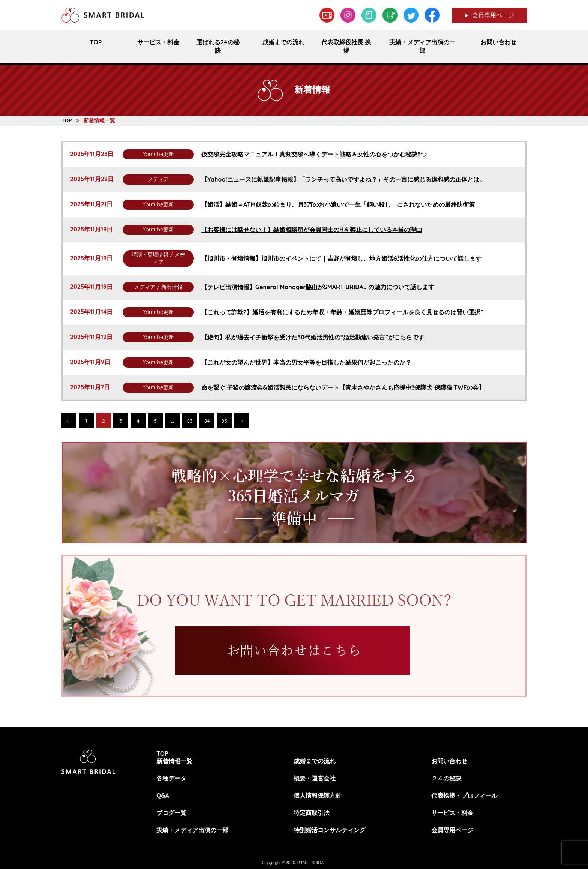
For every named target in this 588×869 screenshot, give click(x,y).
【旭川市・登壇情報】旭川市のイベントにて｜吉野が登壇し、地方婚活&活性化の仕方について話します (341, 258)
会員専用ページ (493, 15)
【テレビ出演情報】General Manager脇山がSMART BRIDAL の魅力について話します (318, 287)
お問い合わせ (449, 761)
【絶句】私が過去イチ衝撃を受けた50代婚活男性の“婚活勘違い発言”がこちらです (313, 337)
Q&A (163, 795)
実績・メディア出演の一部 (192, 830)
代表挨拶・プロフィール (464, 795)
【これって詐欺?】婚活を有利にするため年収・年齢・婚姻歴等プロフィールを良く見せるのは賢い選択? (343, 312)
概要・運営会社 (315, 778)
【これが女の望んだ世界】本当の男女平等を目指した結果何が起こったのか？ (306, 362)
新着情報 (172, 287)
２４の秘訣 (446, 778)
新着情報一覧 (174, 761)
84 (207, 421)
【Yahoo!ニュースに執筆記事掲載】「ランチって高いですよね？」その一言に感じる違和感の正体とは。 (343, 179)
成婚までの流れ (315, 761)
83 (190, 421)
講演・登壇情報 (150, 255)
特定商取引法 (312, 813)
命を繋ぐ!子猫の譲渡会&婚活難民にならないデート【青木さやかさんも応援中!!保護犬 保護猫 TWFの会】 (343, 387)
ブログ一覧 (171, 813)
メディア (158, 179)
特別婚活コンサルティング (330, 830)
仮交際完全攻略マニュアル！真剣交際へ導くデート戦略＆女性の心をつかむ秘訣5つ (314, 154)
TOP (162, 753)
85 (224, 421)
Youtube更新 (158, 154)
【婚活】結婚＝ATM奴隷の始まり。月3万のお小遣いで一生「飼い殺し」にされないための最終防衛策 (338, 204)
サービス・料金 (452, 813)
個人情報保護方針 (318, 795)
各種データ (171, 778)
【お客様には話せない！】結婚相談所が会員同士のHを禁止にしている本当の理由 (312, 230)
